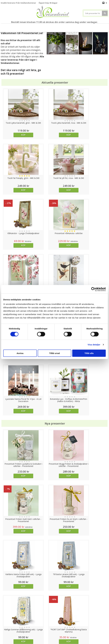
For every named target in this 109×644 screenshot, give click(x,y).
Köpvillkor (5, 619)
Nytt (3, 27)
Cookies (4, 610)
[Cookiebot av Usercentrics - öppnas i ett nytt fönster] (93, 289)
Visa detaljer (94, 345)
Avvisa (20, 353)
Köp (14, 135)
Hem (78, 27)
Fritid (95, 27)
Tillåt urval (55, 353)
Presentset (52, 27)
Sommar (40, 27)
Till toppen (55, 600)
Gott (104, 27)
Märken (51, 33)
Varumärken (6, 614)
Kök (87, 27)
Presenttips (66, 27)
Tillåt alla (89, 353)
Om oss (4, 623)
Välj (68, 485)
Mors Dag (12, 27)
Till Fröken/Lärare (27, 27)
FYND (60, 33)
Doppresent (6, 636)
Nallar (3, 631)
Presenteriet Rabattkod (12, 627)
